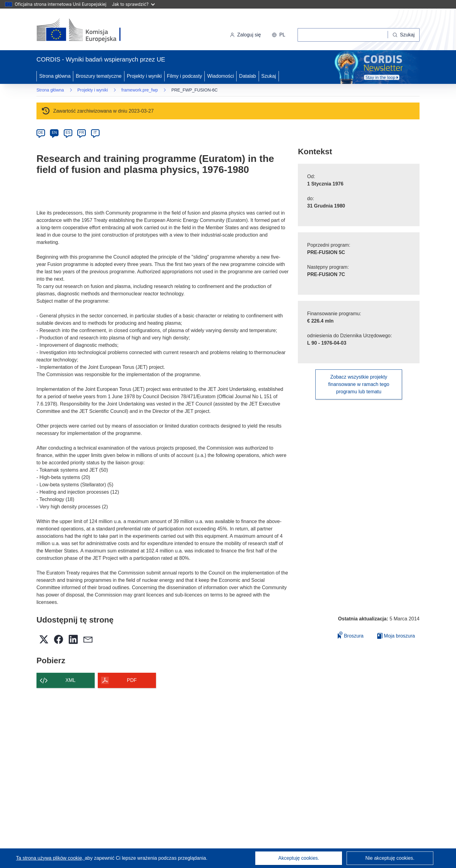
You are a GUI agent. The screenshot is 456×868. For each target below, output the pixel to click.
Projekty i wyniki (144, 76)
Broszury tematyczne (99, 76)
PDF (132, 680)
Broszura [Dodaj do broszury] (351, 635)
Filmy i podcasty (185, 76)
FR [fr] (82, 133)
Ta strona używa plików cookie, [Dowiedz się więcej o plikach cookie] (50, 858)
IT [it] (95, 133)
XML (71, 680)
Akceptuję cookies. (299, 858)
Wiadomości (220, 76)
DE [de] (41, 133)
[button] (279, 35)
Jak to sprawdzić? (133, 4)
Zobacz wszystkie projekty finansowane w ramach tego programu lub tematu (359, 384)
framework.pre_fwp (140, 90)
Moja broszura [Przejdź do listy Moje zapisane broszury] (396, 636)
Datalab (247, 76)
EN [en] (54, 133)
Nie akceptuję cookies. (390, 858)
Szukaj (269, 76)
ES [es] (68, 133)
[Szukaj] (404, 35)
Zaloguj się (245, 35)
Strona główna (55, 76)
